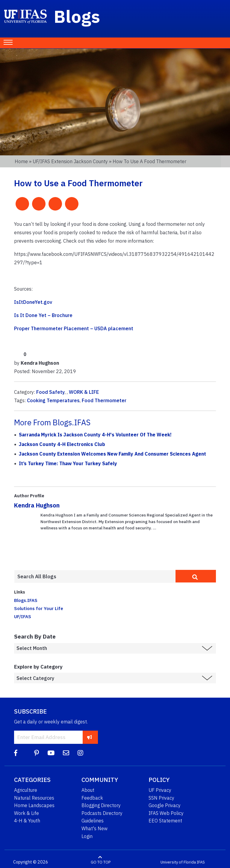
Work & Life (27, 813)
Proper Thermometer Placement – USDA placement (74, 328)
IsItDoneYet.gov (33, 302)
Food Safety (50, 392)
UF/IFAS (23, 616)
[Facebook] (16, 753)
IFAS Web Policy (166, 813)
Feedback (92, 798)
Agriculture (26, 790)
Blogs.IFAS (26, 600)
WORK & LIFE (84, 392)
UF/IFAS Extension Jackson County (70, 161)
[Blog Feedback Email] (66, 753)
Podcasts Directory (102, 813)
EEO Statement (165, 821)
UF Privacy (160, 790)
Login (87, 836)
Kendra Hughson (37, 505)
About (88, 790)
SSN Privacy (161, 798)
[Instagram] (80, 753)
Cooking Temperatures (53, 400)
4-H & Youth (27, 821)
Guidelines (93, 821)
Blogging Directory (101, 805)
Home (21, 161)
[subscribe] (90, 737)
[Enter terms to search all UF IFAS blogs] (95, 576)
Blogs (77, 16)
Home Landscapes (34, 805)
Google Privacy (165, 805)
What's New (94, 828)
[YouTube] (51, 753)
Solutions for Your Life (39, 608)
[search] (196, 576)
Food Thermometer (104, 400)
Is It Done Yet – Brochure (43, 315)
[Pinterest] (37, 753)
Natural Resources (34, 798)
